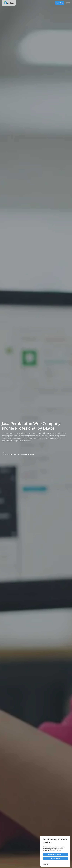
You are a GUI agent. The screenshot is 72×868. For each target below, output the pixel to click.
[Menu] (68, 3)
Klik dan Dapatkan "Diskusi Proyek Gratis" (18, 454)
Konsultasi (60, 3)
